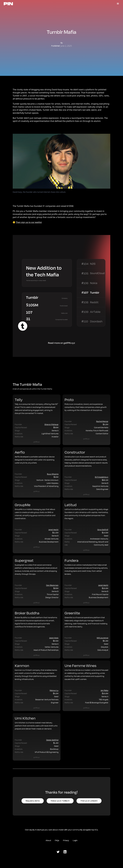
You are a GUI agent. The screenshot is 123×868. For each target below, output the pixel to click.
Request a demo (33, 801)
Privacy (66, 840)
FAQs (57, 840)
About (48, 840)
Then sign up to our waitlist (29, 222)
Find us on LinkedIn (89, 801)
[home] (8, 4)
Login (75, 840)
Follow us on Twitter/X (60, 801)
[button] (118, 4)
